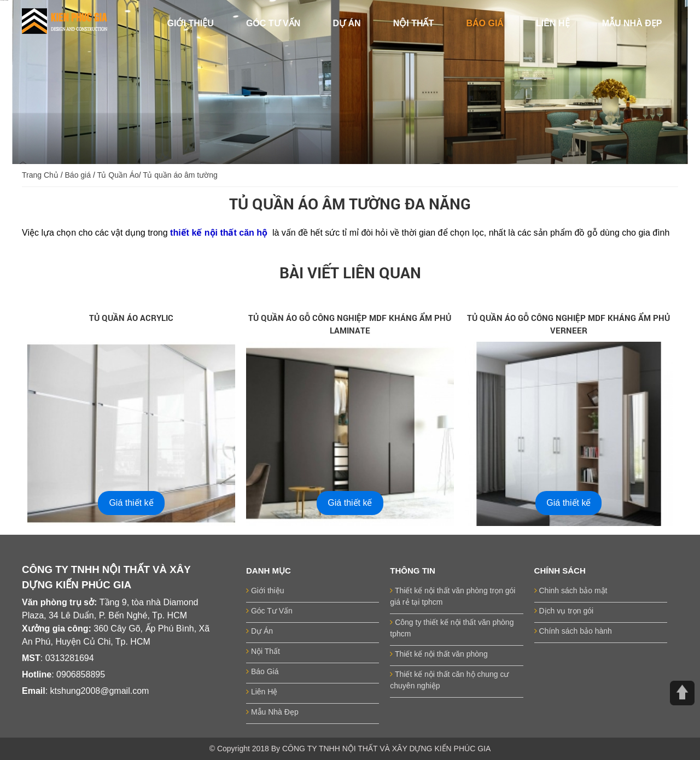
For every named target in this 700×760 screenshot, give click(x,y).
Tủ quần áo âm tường (180, 175)
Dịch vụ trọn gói (564, 611)
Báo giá (78, 175)
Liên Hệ (262, 692)
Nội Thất (263, 651)
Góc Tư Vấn (269, 611)
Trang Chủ (40, 175)
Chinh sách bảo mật (571, 591)
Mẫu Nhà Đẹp (272, 712)
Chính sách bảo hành (573, 631)
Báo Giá (262, 671)
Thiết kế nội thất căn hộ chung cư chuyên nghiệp (449, 680)
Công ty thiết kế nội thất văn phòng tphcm (452, 628)
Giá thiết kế (131, 503)
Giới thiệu (265, 591)
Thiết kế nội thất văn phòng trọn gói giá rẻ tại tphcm (453, 596)
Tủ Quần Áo (118, 175)
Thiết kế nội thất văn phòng (439, 654)
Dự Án (259, 631)
